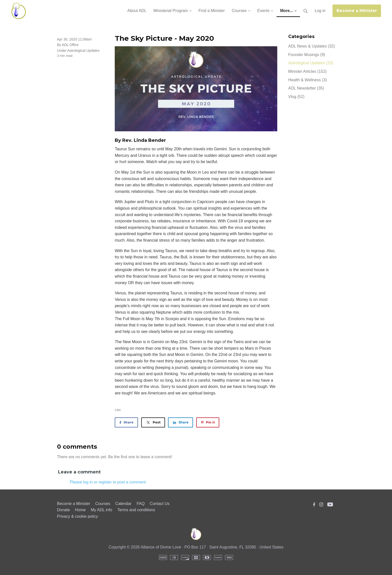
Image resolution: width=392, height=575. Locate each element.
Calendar (123, 504)
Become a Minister (357, 11)
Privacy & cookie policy (77, 516)
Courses (103, 504)
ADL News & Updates (312, 46)
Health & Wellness (307, 80)
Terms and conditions (136, 510)
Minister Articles (307, 71)
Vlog (296, 97)
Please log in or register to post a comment (108, 482)
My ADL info (101, 510)
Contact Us (160, 504)
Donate (63, 510)
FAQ (140, 504)
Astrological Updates (83, 51)
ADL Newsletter (306, 88)
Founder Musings (307, 55)
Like (118, 410)
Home (80, 510)
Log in (320, 11)
